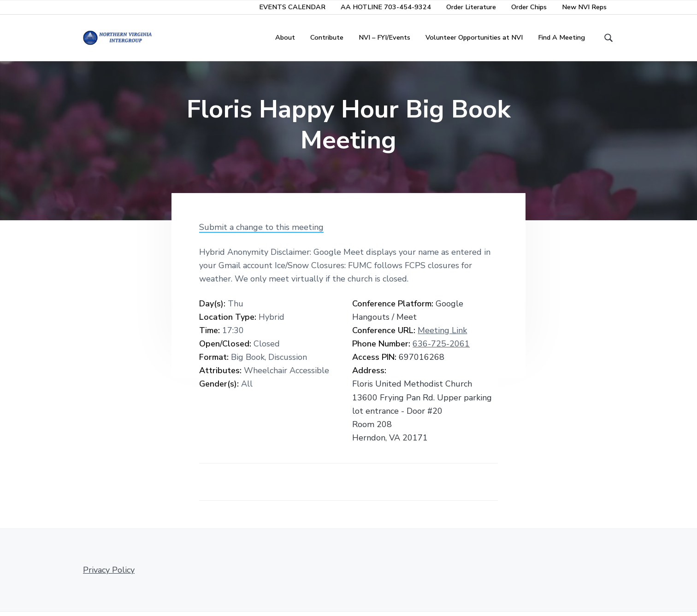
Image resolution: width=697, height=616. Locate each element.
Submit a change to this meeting (261, 231)
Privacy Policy (109, 574)
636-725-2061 (441, 348)
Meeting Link (442, 334)
